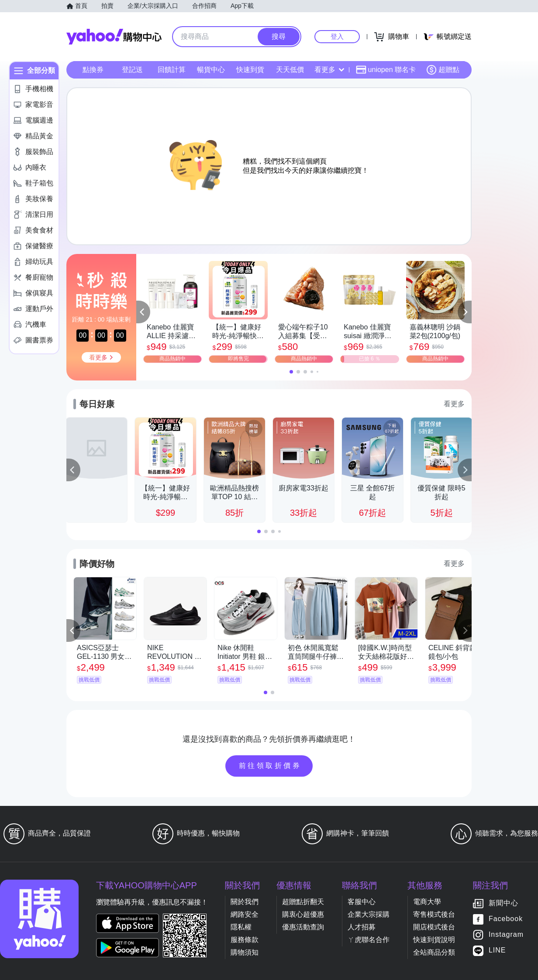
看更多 (329, 70)
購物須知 (245, 952)
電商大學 (427, 902)
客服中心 (362, 902)
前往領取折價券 (270, 766)
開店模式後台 (434, 927)
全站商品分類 (434, 952)
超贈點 (443, 70)
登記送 (132, 70)
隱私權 (241, 927)
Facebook (506, 919)
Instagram (506, 935)
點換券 (93, 70)
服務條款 (245, 940)
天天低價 (290, 70)
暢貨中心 (211, 70)
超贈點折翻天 (303, 902)
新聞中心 (504, 903)
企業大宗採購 (369, 914)
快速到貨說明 (434, 940)
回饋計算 (172, 70)
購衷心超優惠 (303, 914)
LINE (497, 951)
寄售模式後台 (434, 914)
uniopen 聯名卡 (386, 70)
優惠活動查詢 (303, 927)
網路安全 (245, 914)
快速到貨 (250, 70)
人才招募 (362, 927)
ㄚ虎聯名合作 (369, 940)
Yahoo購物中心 (114, 37)
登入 (337, 36)
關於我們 (245, 902)
